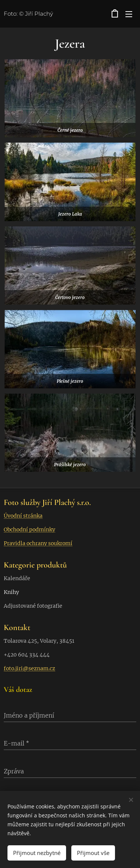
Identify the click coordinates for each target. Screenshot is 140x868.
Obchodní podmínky (29, 530)
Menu (129, 14)
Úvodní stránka (23, 516)
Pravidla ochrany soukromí (38, 543)
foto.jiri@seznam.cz (29, 668)
